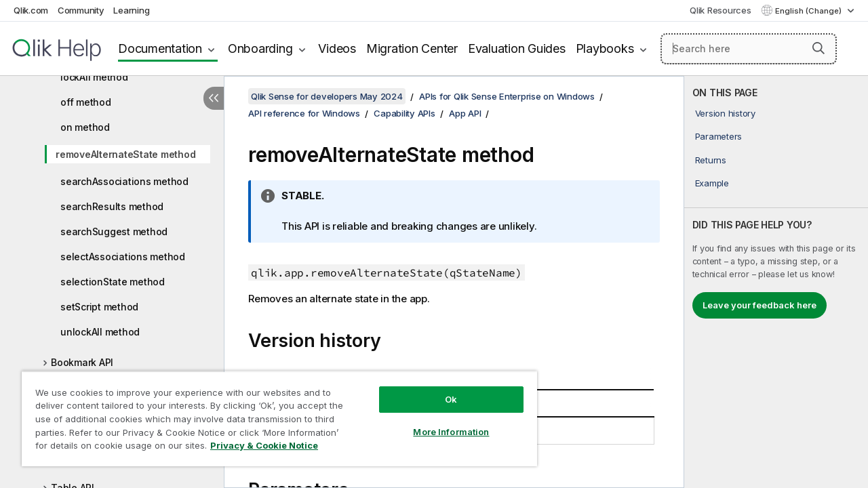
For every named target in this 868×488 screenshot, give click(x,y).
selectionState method (113, 282)
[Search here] (749, 49)
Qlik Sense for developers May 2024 (327, 96)
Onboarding (260, 48)
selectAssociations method (123, 257)
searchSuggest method (114, 231)
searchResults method (112, 206)
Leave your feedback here (759, 305)
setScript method (99, 307)
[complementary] (776, 282)
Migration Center (412, 48)
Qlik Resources (721, 10)
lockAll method (94, 77)
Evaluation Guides (517, 48)
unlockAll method (100, 332)
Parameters (719, 136)
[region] (273, 413)
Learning (131, 10)
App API (465, 113)
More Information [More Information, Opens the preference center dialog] (441, 422)
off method (86, 102)
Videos (337, 48)
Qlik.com (31, 10)
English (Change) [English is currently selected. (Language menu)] (809, 11)
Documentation (160, 48)
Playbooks (605, 48)
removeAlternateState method (125, 154)
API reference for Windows (304, 113)
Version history (725, 113)
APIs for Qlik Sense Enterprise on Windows (507, 96)
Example (712, 183)
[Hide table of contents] (214, 98)
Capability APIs (404, 113)
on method (85, 127)
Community (81, 10)
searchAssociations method (124, 181)
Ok (441, 389)
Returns (711, 160)
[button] (818, 48)
